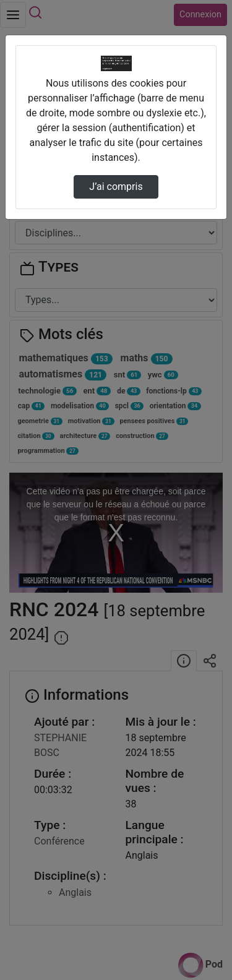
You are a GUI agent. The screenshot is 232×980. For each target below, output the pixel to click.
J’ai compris (116, 187)
